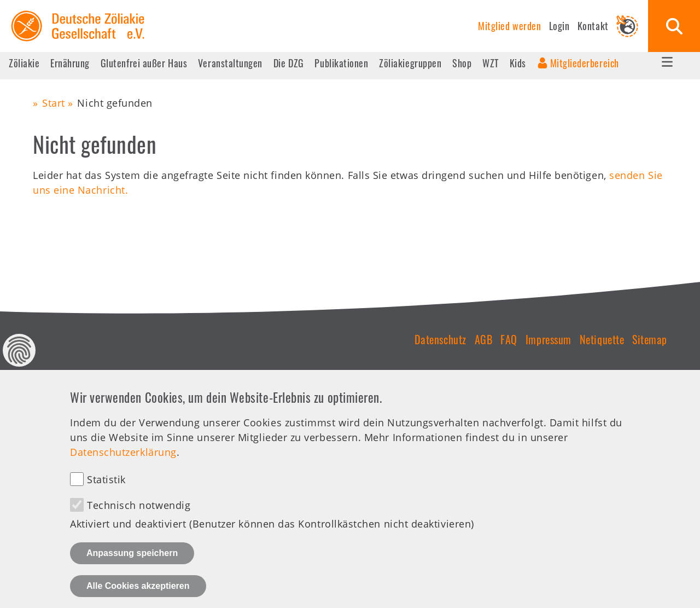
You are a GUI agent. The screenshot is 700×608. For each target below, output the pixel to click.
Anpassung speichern (132, 564)
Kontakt (593, 26)
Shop (462, 63)
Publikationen (341, 63)
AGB (484, 339)
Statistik (106, 491)
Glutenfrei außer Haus (144, 63)
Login (559, 26)
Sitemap (650, 339)
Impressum (549, 339)
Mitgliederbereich (585, 63)
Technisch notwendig (139, 517)
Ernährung (70, 63)
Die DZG (289, 63)
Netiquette (602, 339)
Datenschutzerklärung (123, 463)
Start (54, 103)
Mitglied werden (509, 26)
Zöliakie (24, 63)
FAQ (509, 339)
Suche (674, 26)
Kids (518, 63)
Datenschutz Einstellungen (19, 361)
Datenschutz (441, 339)
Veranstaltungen (230, 63)
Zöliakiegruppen (410, 63)
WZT (491, 63)
